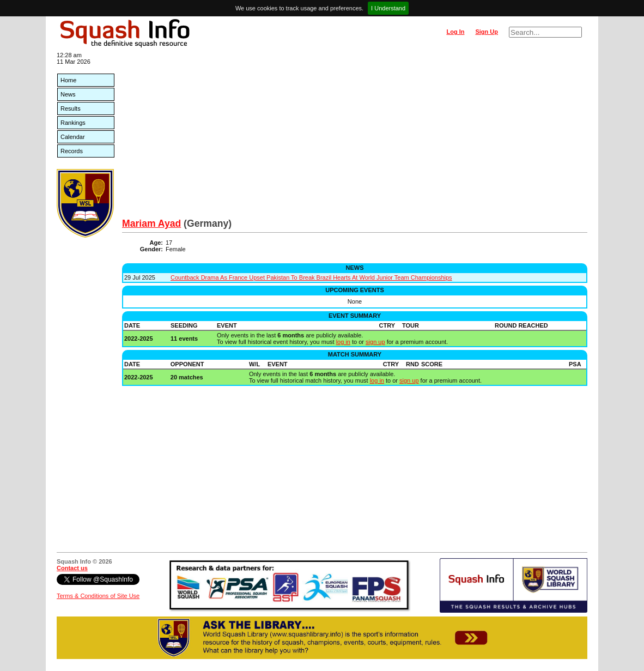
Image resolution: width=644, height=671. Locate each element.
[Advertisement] (355, 136)
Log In (455, 32)
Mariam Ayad (151, 223)
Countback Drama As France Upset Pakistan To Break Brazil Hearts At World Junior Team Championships (311, 277)
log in (343, 342)
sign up (375, 342)
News (68, 94)
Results (71, 108)
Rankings (73, 123)
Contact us (72, 568)
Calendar (73, 137)
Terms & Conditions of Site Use (98, 596)
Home (68, 80)
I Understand (388, 8)
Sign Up (487, 32)
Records (72, 151)
